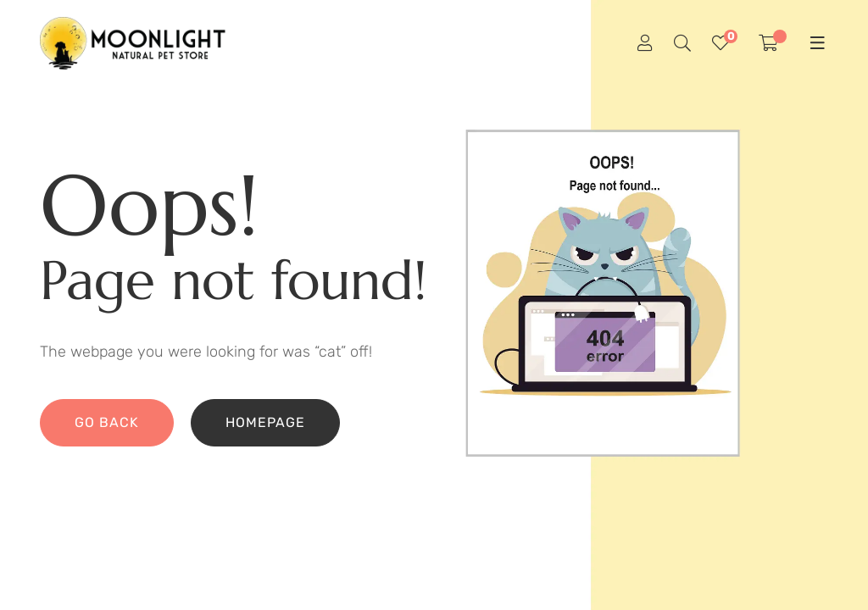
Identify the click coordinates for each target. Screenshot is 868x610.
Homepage (265, 422)
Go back (107, 422)
